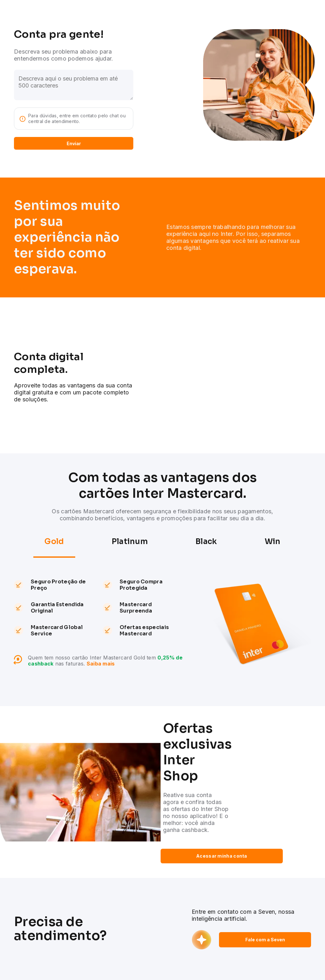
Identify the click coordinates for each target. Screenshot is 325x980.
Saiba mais (101, 664)
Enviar (74, 143)
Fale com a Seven (265, 940)
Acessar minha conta (222, 856)
